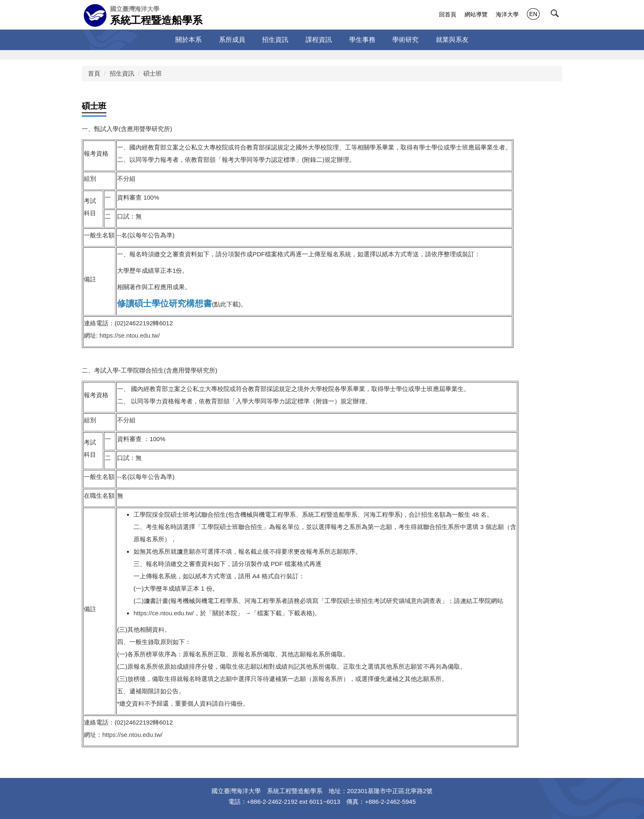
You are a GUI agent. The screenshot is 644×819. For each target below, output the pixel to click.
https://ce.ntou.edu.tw (163, 613)
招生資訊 (122, 73)
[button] (557, 15)
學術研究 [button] (405, 40)
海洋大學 (507, 14)
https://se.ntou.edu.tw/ (130, 335)
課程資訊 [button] (319, 40)
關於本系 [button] (189, 40)
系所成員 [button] (232, 40)
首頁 (94, 73)
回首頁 (448, 14)
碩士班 (153, 73)
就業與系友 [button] (452, 40)
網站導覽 (476, 14)
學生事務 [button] (362, 40)
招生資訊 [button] (275, 40)
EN (533, 14)
